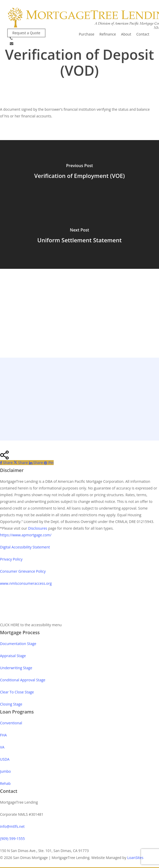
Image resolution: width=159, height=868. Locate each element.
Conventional (11, 723)
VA (2, 747)
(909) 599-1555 (12, 839)
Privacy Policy (11, 559)
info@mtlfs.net (12, 826)
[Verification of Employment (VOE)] (79, 172)
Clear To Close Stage (17, 692)
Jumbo (5, 771)
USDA (5, 759)
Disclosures (38, 528)
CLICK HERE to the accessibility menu (31, 625)
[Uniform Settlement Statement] (79, 237)
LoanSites (135, 858)
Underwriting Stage (16, 668)
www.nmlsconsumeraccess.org (26, 583)
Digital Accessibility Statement (25, 547)
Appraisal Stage (13, 656)
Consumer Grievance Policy (23, 571)
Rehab (5, 783)
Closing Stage (11, 704)
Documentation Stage (18, 644)
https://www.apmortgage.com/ (26, 535)
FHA (3, 735)
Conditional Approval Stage (23, 680)
